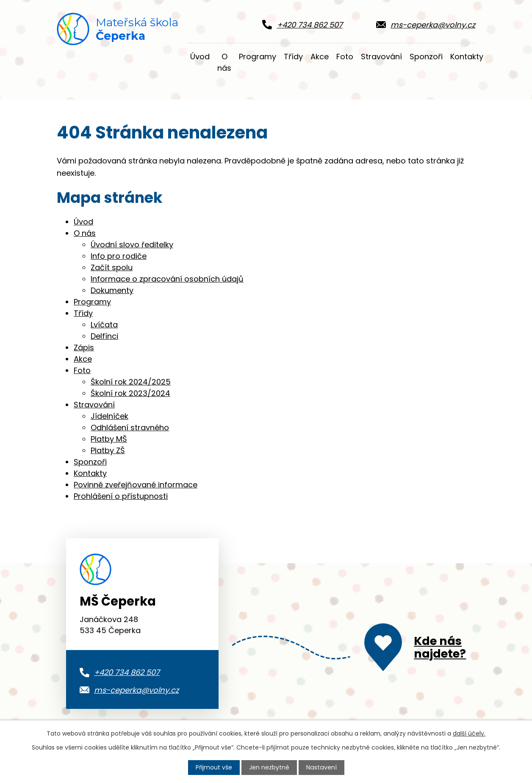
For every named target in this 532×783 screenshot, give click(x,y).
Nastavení (321, 767)
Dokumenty (112, 290)
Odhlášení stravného (130, 427)
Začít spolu (112, 267)
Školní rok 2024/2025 (131, 382)
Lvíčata (104, 325)
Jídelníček (109, 416)
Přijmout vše (214, 767)
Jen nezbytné (270, 767)
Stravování (381, 57)
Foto (345, 57)
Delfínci (104, 336)
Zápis (84, 347)
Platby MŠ (109, 439)
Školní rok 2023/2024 (130, 393)
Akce (320, 57)
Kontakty (467, 57)
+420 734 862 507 (127, 672)
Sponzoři (426, 57)
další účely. (469, 733)
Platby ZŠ (108, 450)
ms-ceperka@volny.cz (136, 690)
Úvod (200, 57)
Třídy (293, 57)
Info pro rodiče (119, 256)
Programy (258, 57)
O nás (224, 62)
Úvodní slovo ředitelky (132, 245)
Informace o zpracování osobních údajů (167, 279)
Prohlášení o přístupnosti (121, 496)
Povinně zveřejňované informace (136, 485)
